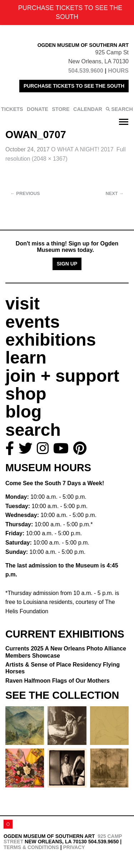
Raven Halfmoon (58, 681)
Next (115, 193)
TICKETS (12, 109)
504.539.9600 (86, 71)
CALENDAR (88, 109)
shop (26, 394)
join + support (62, 376)
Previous (25, 193)
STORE (61, 109)
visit (23, 304)
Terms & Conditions (31, 847)
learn (26, 358)
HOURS (118, 71)
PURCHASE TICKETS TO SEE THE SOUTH (74, 86)
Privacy (74, 847)
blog (23, 412)
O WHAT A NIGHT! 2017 (82, 149)
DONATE (38, 109)
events (33, 322)
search (33, 430)
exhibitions (51, 340)
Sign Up (67, 264)
